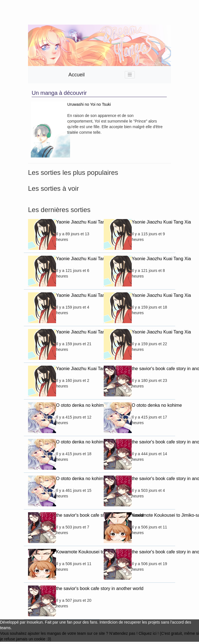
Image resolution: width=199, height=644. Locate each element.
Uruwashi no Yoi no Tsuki (89, 104)
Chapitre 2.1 (67, 412)
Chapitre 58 (66, 375)
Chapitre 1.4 (67, 448)
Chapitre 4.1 (67, 485)
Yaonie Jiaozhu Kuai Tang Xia (76, 222)
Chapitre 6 (141, 521)
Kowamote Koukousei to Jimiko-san (151, 515)
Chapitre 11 (66, 595)
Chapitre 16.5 (144, 448)
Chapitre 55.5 (68, 302)
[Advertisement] (79, 12)
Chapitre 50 (142, 228)
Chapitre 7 (65, 558)
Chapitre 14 (142, 485)
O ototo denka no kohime (76, 405)
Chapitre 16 (66, 521)
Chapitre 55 (142, 338)
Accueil (77, 75)
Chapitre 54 (142, 265)
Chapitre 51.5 (68, 265)
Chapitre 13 (142, 375)
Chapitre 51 (66, 338)
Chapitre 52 (66, 228)
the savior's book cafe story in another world (151, 369)
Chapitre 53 (142, 302)
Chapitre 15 (142, 558)
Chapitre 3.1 (142, 412)
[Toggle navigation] (130, 75)
